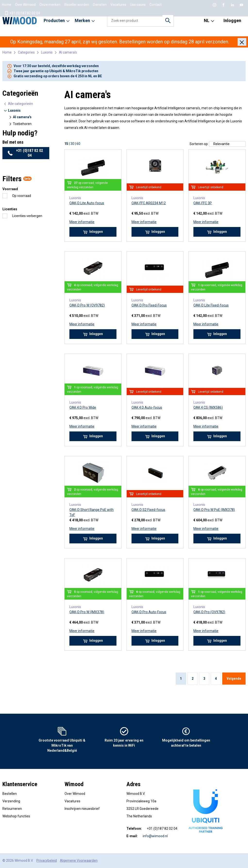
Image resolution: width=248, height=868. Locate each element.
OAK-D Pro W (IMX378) (87, 612)
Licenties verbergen (27, 216)
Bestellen (10, 794)
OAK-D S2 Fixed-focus (148, 510)
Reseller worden (77, 5)
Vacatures (118, 5)
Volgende (234, 679)
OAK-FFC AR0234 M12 (149, 203)
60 (78, 144)
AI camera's (68, 52)
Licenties (10, 209)
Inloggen (232, 20)
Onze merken (50, 5)
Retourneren (12, 809)
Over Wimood (25, 5)
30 (72, 144)
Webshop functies (16, 816)
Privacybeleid (47, 860)
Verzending (11, 801)
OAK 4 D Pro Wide (83, 407)
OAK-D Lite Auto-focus (87, 203)
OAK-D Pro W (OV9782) (87, 305)
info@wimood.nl (155, 836)
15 (66, 144)
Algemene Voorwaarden (79, 860)
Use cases (138, 5)
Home (7, 5)
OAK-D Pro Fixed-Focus (149, 305)
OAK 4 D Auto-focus (147, 407)
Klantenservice (20, 784)
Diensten (100, 5)
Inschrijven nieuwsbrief (82, 809)
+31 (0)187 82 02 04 (22, 13)
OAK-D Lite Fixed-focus (211, 305)
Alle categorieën (18, 104)
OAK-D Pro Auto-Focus (149, 612)
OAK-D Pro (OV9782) (209, 612)
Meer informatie (82, 222)
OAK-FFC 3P (203, 203)
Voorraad (10, 189)
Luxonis (47, 52)
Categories (26, 52)
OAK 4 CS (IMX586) (208, 407)
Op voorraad (22, 196)
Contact (156, 5)
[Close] (242, 42)
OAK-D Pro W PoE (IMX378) (214, 510)
